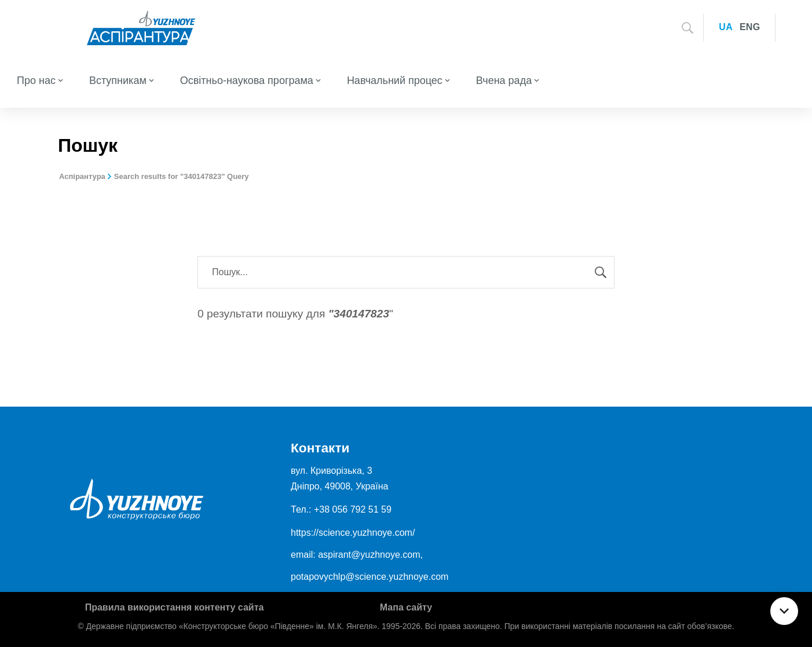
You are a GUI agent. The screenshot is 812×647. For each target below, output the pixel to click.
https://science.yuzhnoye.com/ (353, 533)
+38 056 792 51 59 (353, 509)
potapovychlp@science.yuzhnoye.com (370, 577)
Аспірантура (82, 176)
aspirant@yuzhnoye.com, (370, 555)
